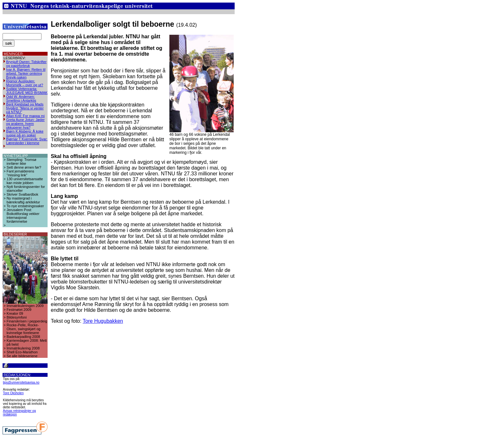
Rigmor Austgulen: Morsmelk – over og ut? (25, 83)
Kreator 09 (15, 313)
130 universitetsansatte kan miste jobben (25, 181)
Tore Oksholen (13, 393)
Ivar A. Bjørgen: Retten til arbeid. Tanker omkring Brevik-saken (26, 73)
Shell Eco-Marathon (22, 352)
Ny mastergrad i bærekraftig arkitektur (23, 200)
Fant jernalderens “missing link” (21, 173)
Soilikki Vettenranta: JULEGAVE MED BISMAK (27, 91)
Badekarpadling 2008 (23, 337)
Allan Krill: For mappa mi (25, 116)
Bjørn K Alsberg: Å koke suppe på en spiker (25, 133)
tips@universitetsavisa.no (21, 382)
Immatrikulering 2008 (23, 348)
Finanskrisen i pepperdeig (27, 321)
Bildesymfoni (17, 317)
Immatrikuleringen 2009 (25, 306)
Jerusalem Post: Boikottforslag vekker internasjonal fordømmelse (23, 216)
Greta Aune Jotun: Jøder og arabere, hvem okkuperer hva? (25, 124)
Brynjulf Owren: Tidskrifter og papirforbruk (26, 64)
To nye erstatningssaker (25, 206)
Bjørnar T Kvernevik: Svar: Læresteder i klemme (27, 141)
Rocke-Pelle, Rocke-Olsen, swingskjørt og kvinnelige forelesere (24, 329)
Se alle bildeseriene (22, 356)
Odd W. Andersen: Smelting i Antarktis (21, 98)
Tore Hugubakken (103, 321)
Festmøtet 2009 (19, 310)
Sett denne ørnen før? (24, 167)
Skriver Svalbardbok (22, 194)
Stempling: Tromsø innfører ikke (22, 162)
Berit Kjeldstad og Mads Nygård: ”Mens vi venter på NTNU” (25, 108)
